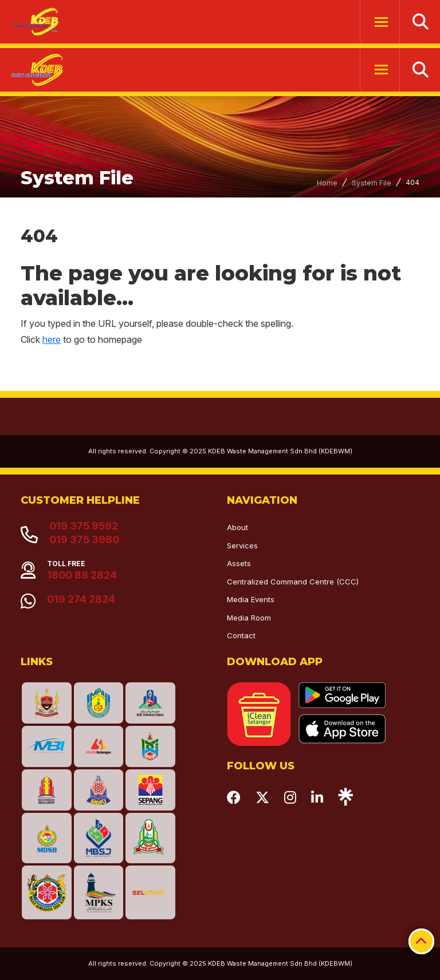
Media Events (251, 599)
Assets (239, 563)
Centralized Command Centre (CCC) (293, 582)
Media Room (249, 618)
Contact (241, 635)
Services (242, 546)
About (237, 527)
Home (327, 183)
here (52, 339)
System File (372, 183)
